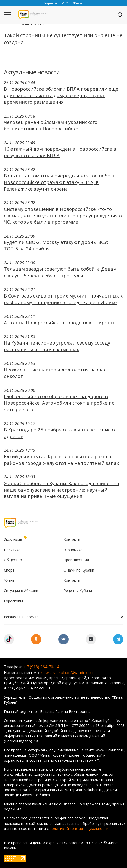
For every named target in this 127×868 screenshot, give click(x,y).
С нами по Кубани (79, 570)
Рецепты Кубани (78, 591)
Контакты (72, 539)
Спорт (9, 570)
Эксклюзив (16, 539)
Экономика (73, 550)
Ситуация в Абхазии (21, 591)
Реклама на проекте (63, 617)
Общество (13, 560)
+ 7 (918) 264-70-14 (41, 667)
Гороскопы (13, 601)
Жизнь (9, 580)
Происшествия (76, 560)
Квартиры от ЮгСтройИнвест (64, 3)
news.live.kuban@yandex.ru (67, 673)
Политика (12, 550)
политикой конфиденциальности (79, 828)
